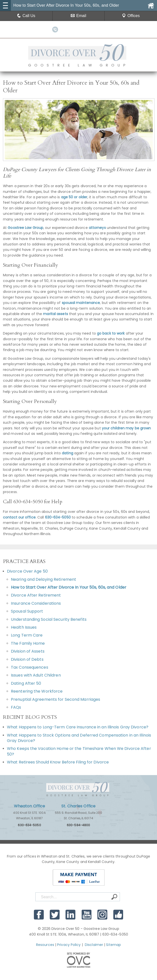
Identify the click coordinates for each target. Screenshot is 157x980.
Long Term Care (27, 635)
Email (78, 16)
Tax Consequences (30, 667)
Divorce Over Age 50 (27, 571)
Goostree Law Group (25, 228)
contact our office (19, 517)
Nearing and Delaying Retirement (44, 579)
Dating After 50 (26, 683)
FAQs (16, 707)
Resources (45, 945)
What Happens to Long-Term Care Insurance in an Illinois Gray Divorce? (78, 727)
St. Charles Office (78, 806)
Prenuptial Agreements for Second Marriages (56, 699)
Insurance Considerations (36, 603)
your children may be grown (126, 428)
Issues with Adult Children (36, 675)
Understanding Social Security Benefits (49, 619)
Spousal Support (27, 611)
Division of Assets (28, 651)
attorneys (97, 228)
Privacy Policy (69, 945)
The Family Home (28, 643)
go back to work (111, 333)
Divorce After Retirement (36, 595)
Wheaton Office (29, 806)
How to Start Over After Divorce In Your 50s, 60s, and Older (69, 587)
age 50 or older (74, 197)
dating (67, 453)
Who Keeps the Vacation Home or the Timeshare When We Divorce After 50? (79, 751)
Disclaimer (94, 945)
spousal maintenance (81, 303)
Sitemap (113, 945)
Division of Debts (27, 659)
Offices (131, 16)
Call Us (26, 16)
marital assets (55, 314)
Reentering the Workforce (37, 691)
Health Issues (24, 627)
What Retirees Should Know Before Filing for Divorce (58, 762)
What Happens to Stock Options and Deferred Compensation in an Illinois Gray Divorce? (79, 738)
